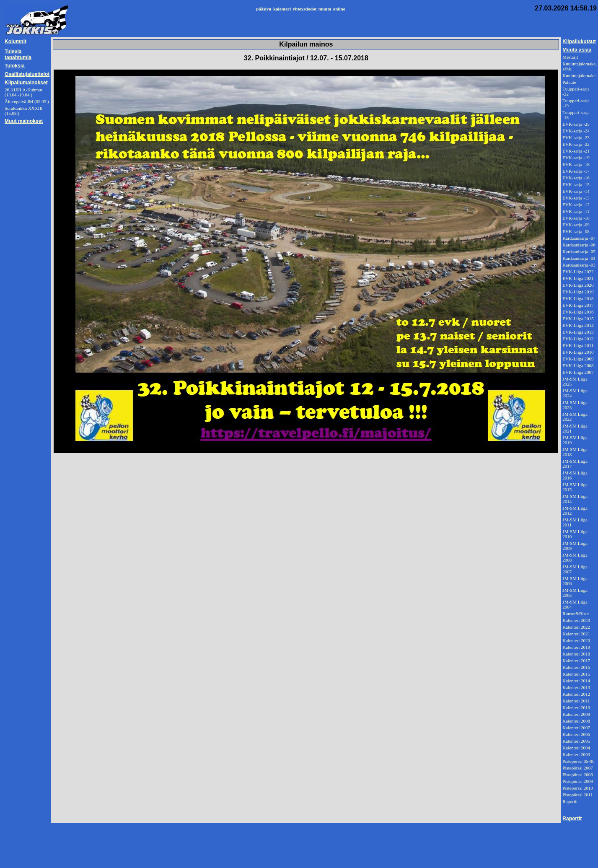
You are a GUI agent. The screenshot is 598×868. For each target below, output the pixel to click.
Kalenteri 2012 (576, 694)
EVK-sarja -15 (576, 184)
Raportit (570, 801)
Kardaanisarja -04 (579, 258)
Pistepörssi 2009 (577, 781)
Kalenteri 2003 (576, 754)
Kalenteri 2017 (576, 661)
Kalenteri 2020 (576, 640)
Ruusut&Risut (576, 614)
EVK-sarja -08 (576, 231)
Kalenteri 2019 (576, 647)
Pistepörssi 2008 (577, 775)
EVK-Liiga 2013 (578, 332)
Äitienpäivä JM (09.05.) (27, 101)
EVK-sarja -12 (576, 205)
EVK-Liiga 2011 (578, 345)
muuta (325, 9)
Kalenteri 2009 (576, 714)
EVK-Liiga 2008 (578, 365)
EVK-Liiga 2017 (578, 305)
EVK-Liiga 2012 (578, 339)
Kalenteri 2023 (576, 620)
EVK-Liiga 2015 (578, 319)
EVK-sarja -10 (576, 218)
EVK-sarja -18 (576, 164)
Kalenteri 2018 (576, 654)
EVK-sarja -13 (576, 198)
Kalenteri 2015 (576, 674)
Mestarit (570, 57)
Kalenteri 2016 (576, 667)
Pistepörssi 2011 (577, 795)
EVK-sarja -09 (576, 225)
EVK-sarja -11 (576, 211)
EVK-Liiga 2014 (578, 325)
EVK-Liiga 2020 (578, 285)
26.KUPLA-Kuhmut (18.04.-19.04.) (23, 92)
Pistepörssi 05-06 (578, 761)
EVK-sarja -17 (576, 171)
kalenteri (282, 9)
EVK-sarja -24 (576, 131)
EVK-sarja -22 (576, 144)
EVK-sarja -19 (576, 158)
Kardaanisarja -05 (579, 251)
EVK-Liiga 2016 (578, 312)
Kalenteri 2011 (576, 701)
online (339, 9)
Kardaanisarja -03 (579, 265)
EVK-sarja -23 (576, 137)
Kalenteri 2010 (576, 707)
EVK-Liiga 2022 (578, 272)
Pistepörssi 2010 (577, 788)
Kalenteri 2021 (576, 634)
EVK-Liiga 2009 (578, 359)
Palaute (569, 82)
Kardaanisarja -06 (579, 245)
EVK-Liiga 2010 (578, 352)
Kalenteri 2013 (576, 687)
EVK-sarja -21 (576, 151)
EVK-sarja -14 (576, 191)
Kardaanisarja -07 (579, 238)
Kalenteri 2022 (576, 627)
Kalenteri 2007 (576, 728)
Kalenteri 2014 (576, 681)
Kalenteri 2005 (576, 741)
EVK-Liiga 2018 (578, 298)
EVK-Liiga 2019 (578, 292)
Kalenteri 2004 (576, 748)
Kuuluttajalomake (579, 75)
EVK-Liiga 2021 (578, 278)
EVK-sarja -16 (576, 178)
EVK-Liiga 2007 (578, 372)
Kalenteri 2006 (576, 734)
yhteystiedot (305, 9)
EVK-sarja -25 (576, 124)
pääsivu (264, 9)
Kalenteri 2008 (576, 721)
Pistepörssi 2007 (577, 768)
